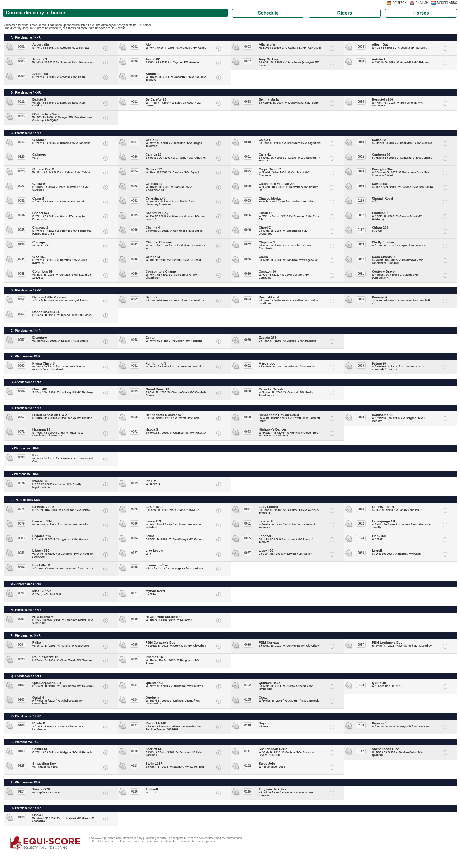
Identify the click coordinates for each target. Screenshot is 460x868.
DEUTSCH (399, 3)
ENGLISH (422, 3)
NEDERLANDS (447, 3)
